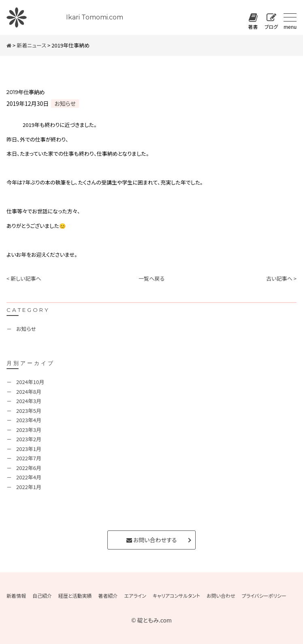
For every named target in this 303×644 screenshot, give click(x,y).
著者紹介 (108, 596)
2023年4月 (29, 420)
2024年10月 (30, 382)
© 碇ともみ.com (151, 620)
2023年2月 (29, 439)
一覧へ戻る (151, 278)
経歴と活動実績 (75, 596)
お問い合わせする (151, 540)
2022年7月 (29, 458)
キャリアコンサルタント (176, 596)
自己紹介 (42, 596)
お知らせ (65, 103)
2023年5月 (29, 411)
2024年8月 (29, 392)
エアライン (135, 596)
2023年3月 (29, 430)
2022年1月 (29, 487)
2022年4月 (29, 477)
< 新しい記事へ (24, 278)
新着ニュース (31, 45)
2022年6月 (29, 468)
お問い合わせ (221, 596)
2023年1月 (29, 449)
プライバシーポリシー (264, 596)
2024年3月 (29, 401)
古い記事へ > (281, 278)
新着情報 (16, 596)
